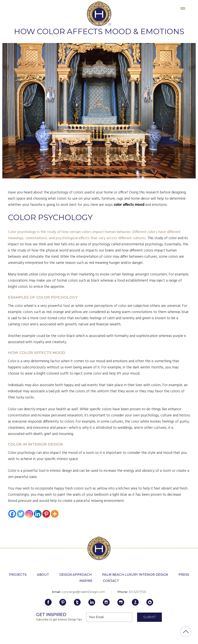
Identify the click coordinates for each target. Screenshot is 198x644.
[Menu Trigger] (183, 8)
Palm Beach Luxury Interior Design (135, 575)
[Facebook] (12, 514)
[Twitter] (21, 514)
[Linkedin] (38, 514)
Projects (18, 575)
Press (184, 575)
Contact (111, 581)
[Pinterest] (46, 514)
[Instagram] (29, 514)
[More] (55, 514)
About (43, 575)
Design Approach (76, 575)
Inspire (86, 581)
